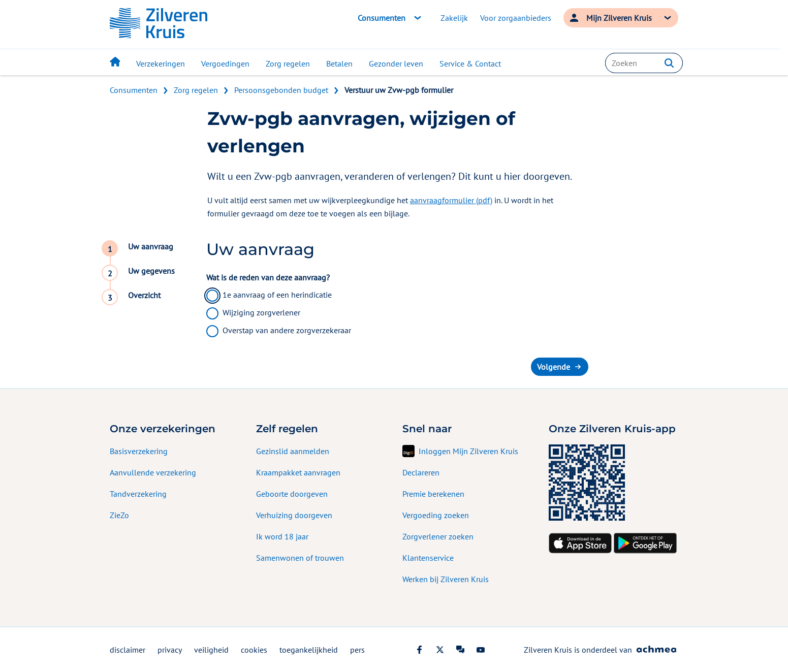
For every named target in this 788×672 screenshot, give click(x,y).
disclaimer (128, 650)
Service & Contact (470, 63)
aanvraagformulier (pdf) (451, 200)
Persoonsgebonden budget (281, 90)
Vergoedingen (225, 63)
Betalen (339, 63)
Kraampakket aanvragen (298, 472)
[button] (669, 63)
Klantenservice (428, 558)
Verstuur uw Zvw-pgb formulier (399, 90)
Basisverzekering (139, 451)
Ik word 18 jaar (282, 536)
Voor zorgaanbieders (516, 18)
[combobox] (644, 63)
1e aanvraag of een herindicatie (277, 295)
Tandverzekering (138, 494)
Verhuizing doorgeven (294, 515)
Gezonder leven (396, 63)
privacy (170, 650)
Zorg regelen (288, 63)
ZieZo (119, 515)
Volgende (554, 367)
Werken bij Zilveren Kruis (446, 579)
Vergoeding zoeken (436, 515)
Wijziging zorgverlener (261, 312)
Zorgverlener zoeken (438, 536)
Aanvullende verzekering (153, 472)
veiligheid (211, 650)
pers (357, 650)
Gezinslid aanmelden (293, 451)
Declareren (421, 472)
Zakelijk (454, 18)
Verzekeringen (161, 63)
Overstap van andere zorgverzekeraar (287, 330)
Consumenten (134, 90)
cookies (254, 650)
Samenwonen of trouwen (300, 558)
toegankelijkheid (309, 650)
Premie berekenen (433, 494)
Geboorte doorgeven (292, 494)
